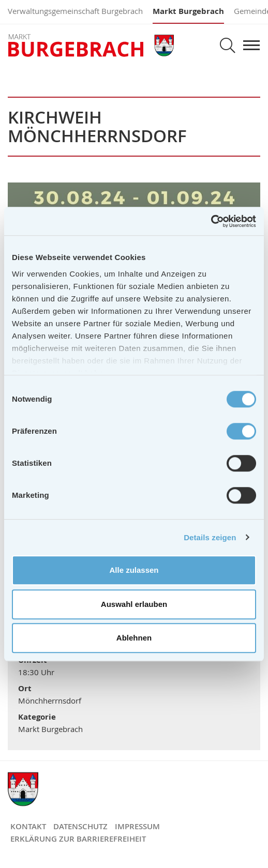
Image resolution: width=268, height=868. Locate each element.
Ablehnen (134, 638)
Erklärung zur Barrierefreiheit (78, 839)
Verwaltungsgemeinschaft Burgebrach (75, 11)
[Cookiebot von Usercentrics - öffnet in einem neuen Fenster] (211, 221)
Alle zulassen (134, 570)
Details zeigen (210, 537)
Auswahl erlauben (134, 604)
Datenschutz (80, 826)
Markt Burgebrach (188, 11)
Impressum (137, 826)
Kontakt (28, 826)
